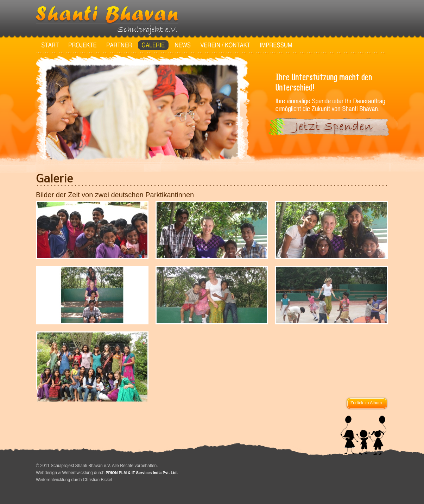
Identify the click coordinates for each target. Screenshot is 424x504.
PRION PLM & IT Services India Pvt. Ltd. (142, 473)
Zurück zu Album (366, 403)
